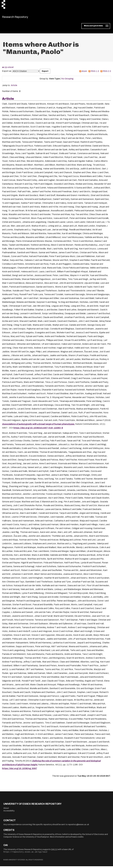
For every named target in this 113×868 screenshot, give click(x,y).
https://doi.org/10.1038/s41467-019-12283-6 (38, 430)
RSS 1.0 (95, 73)
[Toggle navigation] (96, 28)
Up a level (9, 69)
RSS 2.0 (107, 73)
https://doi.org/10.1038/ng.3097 (20, 770)
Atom (84, 73)
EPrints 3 (59, 836)
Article (14, 87)
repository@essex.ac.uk (78, 826)
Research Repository (21, 18)
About (6, 810)
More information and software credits (67, 839)
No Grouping (67, 80)
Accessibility (9, 813)
